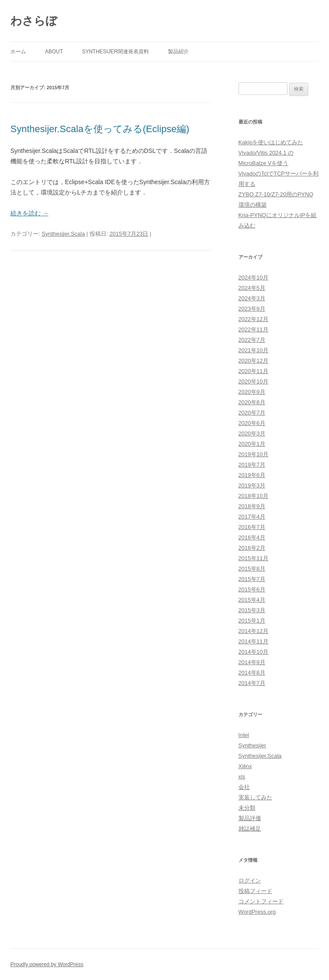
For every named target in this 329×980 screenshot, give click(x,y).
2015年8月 (252, 569)
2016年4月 (252, 537)
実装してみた (255, 797)
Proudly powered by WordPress (47, 964)
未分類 (247, 808)
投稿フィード (255, 891)
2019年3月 (252, 485)
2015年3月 (252, 610)
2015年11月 (253, 558)
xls (242, 777)
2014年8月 (252, 673)
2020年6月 (252, 423)
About (54, 52)
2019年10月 (253, 454)
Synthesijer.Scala (63, 234)
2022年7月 (252, 340)
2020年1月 (252, 444)
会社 (244, 787)
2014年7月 (252, 683)
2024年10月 (253, 277)
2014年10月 (253, 652)
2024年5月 (252, 288)
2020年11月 (253, 371)
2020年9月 (252, 392)
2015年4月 (252, 600)
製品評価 (250, 818)
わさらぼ (34, 21)
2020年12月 (253, 361)
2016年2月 (252, 548)
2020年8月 (252, 402)
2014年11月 (253, 641)
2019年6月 (252, 475)
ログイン (250, 881)
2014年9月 (252, 662)
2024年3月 (252, 298)
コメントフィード (261, 901)
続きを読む (29, 213)
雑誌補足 (250, 829)
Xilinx (245, 766)
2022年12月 (253, 319)
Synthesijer (252, 745)
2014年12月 (253, 631)
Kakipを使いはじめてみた (271, 142)
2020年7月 (252, 413)
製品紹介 (178, 52)
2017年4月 (252, 517)
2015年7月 (252, 579)
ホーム (18, 52)
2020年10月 (253, 381)
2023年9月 (252, 309)
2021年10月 (253, 350)
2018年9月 (252, 506)
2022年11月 (253, 329)
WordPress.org (257, 912)
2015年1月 (252, 621)
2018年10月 (253, 496)
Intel (244, 735)
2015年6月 (252, 589)
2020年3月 (252, 433)
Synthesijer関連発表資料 (115, 52)
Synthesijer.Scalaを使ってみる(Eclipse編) (100, 129)
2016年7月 (252, 527)
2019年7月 (252, 465)
